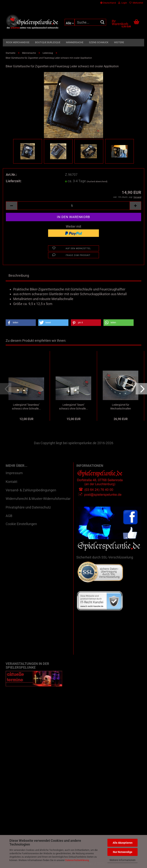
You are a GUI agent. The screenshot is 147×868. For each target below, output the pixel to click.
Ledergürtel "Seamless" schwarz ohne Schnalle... (26, 407)
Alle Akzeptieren (123, 843)
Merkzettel (136, 3)
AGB (9, 516)
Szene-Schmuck (99, 42)
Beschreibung (19, 275)
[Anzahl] (73, 206)
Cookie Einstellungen (21, 524)
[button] (108, 3)
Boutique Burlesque (48, 42)
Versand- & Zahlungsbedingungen (31, 490)
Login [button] (123, 3)
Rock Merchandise (18, 42)
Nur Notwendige (123, 852)
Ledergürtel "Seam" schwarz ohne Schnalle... (73, 407)
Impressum (14, 473)
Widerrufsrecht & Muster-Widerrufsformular (38, 499)
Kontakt (11, 482)
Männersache (75, 42)
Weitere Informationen (122, 860)
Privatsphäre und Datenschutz (28, 507)
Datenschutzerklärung (77, 860)
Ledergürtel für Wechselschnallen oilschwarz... (121, 407)
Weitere (119, 42)
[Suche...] (70, 22)
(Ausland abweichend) (97, 182)
